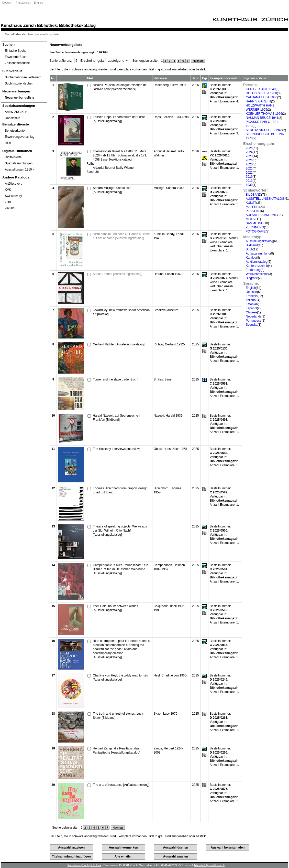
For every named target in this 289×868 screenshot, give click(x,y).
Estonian (252, 304)
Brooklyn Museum (166, 310)
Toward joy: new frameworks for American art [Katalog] (121, 312)
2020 (249, 164)
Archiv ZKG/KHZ (16, 112)
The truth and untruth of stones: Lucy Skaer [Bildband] (118, 716)
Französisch (23, 3)
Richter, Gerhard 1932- (169, 344)
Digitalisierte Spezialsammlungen (19, 160)
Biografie (252, 278)
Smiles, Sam (162, 379)
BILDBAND (253, 195)
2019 (249, 177)
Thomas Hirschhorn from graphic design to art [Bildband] (120, 490)
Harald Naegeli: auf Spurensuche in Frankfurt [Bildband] (117, 418)
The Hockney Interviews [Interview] (117, 449)
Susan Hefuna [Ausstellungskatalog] (118, 274)
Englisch (39, 3)
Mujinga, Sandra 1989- (169, 188)
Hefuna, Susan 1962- (168, 274)
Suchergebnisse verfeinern (23, 77)
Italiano (251, 300)
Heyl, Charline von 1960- (171, 675)
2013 (249, 181)
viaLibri (10, 208)
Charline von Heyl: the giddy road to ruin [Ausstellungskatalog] (120, 678)
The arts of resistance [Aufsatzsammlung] (121, 785)
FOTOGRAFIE (256, 231)
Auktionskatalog (257, 262)
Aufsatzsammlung (258, 253)
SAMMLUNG (255, 223)
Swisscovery (13, 196)
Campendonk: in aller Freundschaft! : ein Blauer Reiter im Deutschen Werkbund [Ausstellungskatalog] (120, 569)
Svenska (252, 325)
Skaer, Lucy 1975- (166, 714)
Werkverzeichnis (257, 274)
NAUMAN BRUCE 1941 (262, 118)
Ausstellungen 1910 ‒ (20, 170)
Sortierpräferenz (61, 61)
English (251, 288)
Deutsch (7, 3)
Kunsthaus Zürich (18, 25)
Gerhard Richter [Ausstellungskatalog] (119, 344)
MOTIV (251, 219)
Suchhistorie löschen (19, 83)
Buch (249, 249)
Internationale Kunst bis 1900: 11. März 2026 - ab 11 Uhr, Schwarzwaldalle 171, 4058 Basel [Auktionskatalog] (120, 155)
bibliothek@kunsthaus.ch (209, 865)
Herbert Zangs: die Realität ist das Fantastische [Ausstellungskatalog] (116, 750)
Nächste (198, 61)
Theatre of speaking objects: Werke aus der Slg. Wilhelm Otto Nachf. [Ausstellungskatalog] (120, 531)
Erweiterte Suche (16, 57)
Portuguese (254, 321)
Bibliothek (47, 25)
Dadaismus (13, 118)
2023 (249, 156)
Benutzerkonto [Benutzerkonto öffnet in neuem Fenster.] (15, 131)
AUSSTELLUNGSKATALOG (265, 199)
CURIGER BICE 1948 (261, 89)
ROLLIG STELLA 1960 (261, 93)
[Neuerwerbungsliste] (24, 98)
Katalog (251, 258)
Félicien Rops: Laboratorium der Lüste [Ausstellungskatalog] (119, 119)
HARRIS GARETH (258, 101)
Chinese (251, 312)
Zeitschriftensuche (17, 63)
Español (251, 308)
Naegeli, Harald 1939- (169, 416)
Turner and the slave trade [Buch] (116, 379)
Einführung (253, 270)
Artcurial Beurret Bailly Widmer (114, 168)
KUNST (251, 203)
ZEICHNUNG (255, 227)
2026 (249, 160)
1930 (249, 185)
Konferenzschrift (257, 266)
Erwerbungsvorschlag (20, 137)
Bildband (252, 245)
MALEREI (253, 207)
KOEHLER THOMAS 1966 (264, 114)
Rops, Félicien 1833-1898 (171, 117)
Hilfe (8, 143)
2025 (249, 148)
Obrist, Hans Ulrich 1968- (171, 449)
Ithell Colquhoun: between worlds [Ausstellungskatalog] (115, 608)
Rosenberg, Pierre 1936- (170, 85)
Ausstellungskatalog (259, 241)
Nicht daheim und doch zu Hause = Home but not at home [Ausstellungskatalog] (121, 236)
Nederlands (254, 316)
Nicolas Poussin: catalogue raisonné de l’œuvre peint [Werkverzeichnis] (120, 87)
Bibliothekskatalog (77, 25)
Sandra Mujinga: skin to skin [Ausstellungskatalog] (112, 190)
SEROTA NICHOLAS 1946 (264, 130)
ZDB (8, 202)
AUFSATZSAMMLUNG (262, 215)
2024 (249, 152)
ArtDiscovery (14, 184)
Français (252, 296)
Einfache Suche (16, 51)
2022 (249, 173)
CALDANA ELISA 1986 (262, 97)
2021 (249, 168)
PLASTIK (252, 211)
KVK (8, 190)
